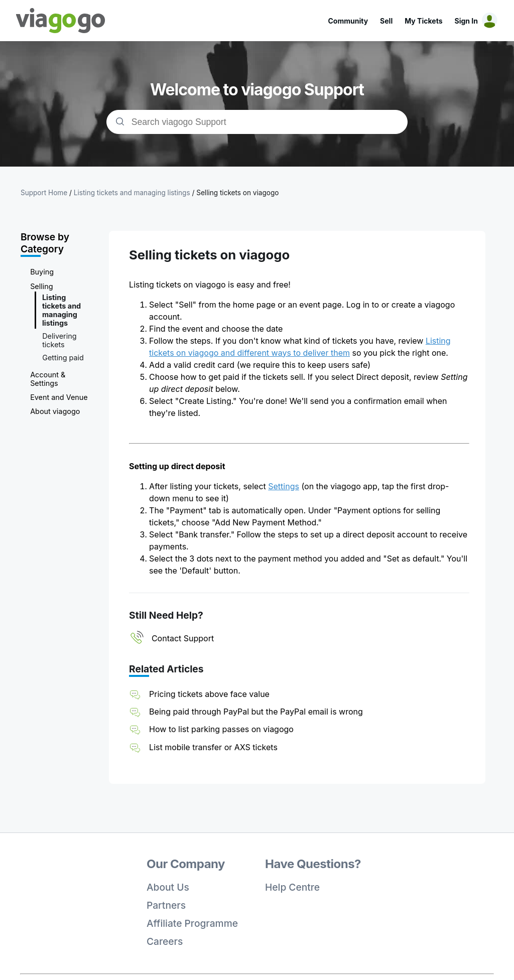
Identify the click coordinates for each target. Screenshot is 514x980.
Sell (386, 21)
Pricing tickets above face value (209, 694)
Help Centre (292, 887)
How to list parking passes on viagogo (221, 729)
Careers (165, 941)
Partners (166, 905)
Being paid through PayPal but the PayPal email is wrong (256, 712)
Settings (284, 486)
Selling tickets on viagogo (237, 193)
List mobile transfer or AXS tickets (213, 747)
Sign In (466, 21)
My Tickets (423, 21)
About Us (168, 887)
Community (348, 21)
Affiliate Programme (192, 923)
